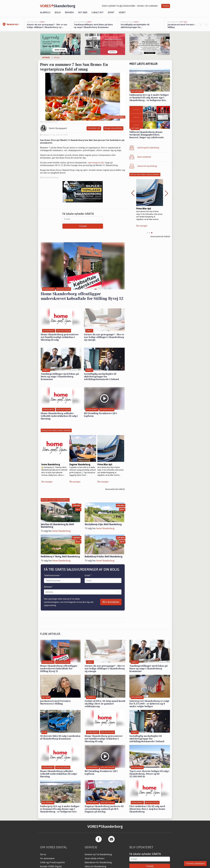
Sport (111, 12)
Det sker (83, 12)
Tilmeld (166, 6)
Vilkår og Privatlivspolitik (52, 862)
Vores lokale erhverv (95, 858)
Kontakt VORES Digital (51, 866)
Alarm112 (45, 12)
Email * (88, 575)
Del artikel (94, 128)
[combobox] (46, 592)
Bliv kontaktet (111, 602)
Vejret (122, 12)
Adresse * (48, 587)
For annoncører (47, 858)
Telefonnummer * (52, 575)
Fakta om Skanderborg (95, 866)
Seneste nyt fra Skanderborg (98, 854)
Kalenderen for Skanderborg (98, 862)
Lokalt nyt (98, 12)
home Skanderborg (61, 531)
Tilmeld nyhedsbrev (195, 863)
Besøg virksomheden (113, 128)
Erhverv (69, 12)
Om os (43, 854)
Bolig (58, 12)
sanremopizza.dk (96, 163)
